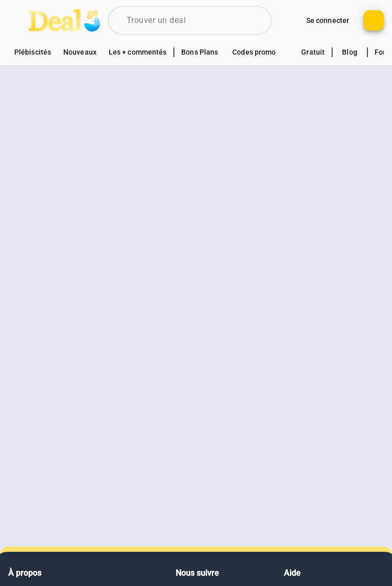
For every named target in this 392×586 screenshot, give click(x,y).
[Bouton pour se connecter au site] (328, 20)
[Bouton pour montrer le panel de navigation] (18, 20)
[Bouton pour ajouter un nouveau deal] (374, 20)
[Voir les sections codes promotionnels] (260, 52)
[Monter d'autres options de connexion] (290, 20)
